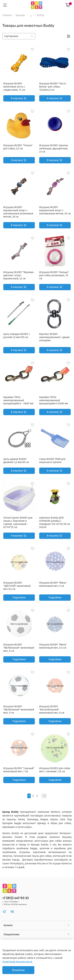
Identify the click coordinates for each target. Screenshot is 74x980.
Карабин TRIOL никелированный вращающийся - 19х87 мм (18, 400)
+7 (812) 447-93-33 (16, 898)
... (31, 15)
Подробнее (19, 597)
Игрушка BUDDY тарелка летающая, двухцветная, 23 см (54, 148)
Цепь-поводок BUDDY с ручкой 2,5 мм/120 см (17, 336)
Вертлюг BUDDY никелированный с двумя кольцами (54, 337)
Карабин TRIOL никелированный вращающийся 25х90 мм (54, 400)
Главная (7, 15)
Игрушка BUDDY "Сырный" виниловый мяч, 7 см (19, 770)
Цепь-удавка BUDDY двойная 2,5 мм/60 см (16, 461)
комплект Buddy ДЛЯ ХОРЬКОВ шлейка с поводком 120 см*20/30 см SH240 (55, 522)
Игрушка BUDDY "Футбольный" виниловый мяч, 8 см (19, 648)
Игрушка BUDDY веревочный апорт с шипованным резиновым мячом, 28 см (18, 212)
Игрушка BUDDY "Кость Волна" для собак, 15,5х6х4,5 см (53, 87)
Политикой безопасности (17, 962)
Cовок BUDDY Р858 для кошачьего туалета (52, 461)
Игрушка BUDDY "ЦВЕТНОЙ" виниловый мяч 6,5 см (17, 586)
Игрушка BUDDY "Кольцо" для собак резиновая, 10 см (54, 275)
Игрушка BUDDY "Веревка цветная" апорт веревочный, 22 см (18, 275)
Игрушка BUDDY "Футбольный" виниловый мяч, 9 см (19, 710)
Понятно (18, 970)
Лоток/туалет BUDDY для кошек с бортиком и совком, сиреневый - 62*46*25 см (18, 522)
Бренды (20, 15)
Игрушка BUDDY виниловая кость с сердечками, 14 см (14, 87)
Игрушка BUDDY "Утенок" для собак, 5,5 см (18, 147)
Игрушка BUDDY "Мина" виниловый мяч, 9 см (53, 584)
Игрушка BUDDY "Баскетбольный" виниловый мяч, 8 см (52, 710)
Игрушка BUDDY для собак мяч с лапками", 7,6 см (55, 770)
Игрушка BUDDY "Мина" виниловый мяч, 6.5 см (53, 646)
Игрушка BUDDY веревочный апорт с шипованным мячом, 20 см (55, 210)
